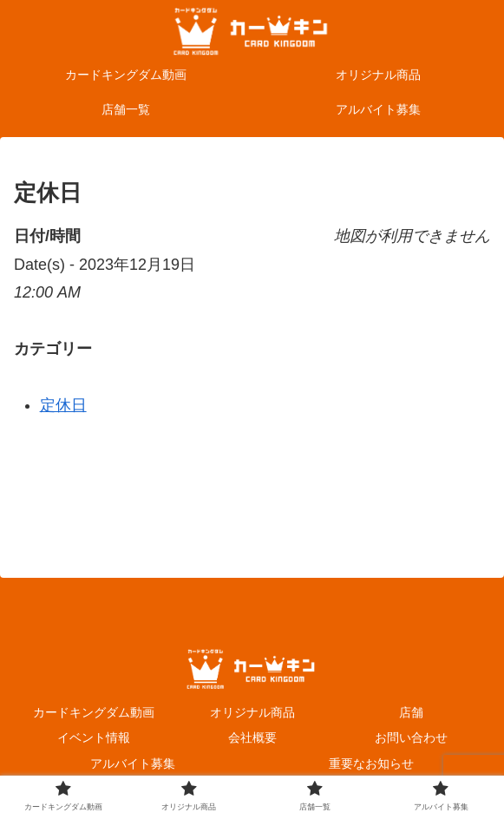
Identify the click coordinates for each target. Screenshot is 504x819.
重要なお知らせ (371, 763)
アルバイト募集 (133, 763)
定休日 (63, 405)
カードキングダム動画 (94, 712)
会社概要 (252, 737)
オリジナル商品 (252, 712)
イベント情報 (94, 737)
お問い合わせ (411, 737)
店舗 (411, 712)
